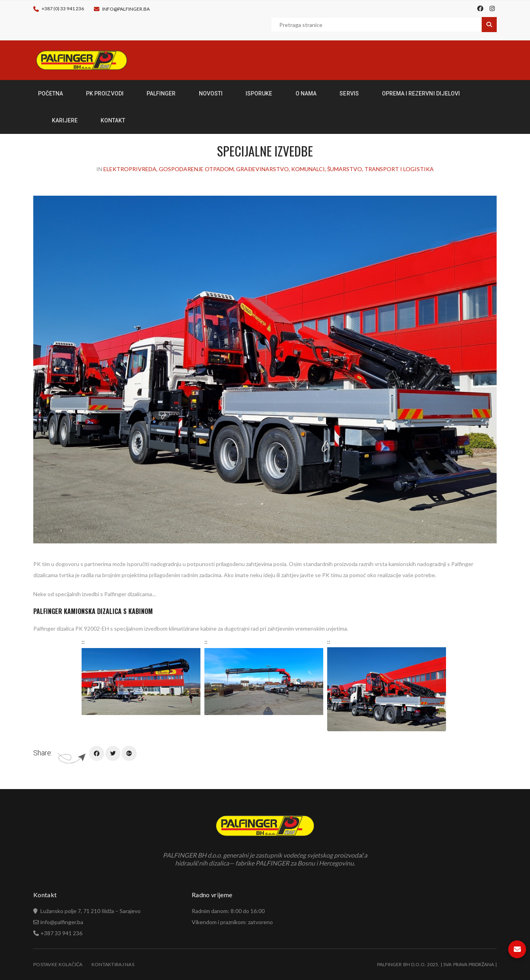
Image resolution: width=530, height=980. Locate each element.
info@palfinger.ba (126, 9)
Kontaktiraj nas (113, 964)
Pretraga (489, 25)
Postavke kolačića (58, 964)
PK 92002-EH (92, 628)
